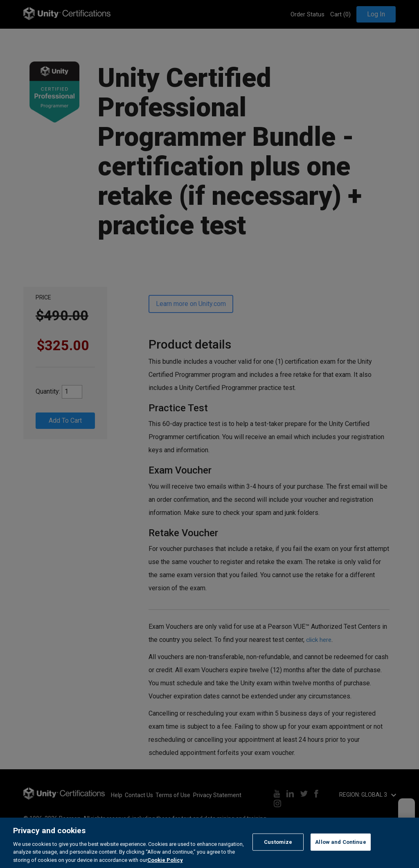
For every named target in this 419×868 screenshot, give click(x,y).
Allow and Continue (340, 854)
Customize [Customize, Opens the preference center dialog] (278, 854)
